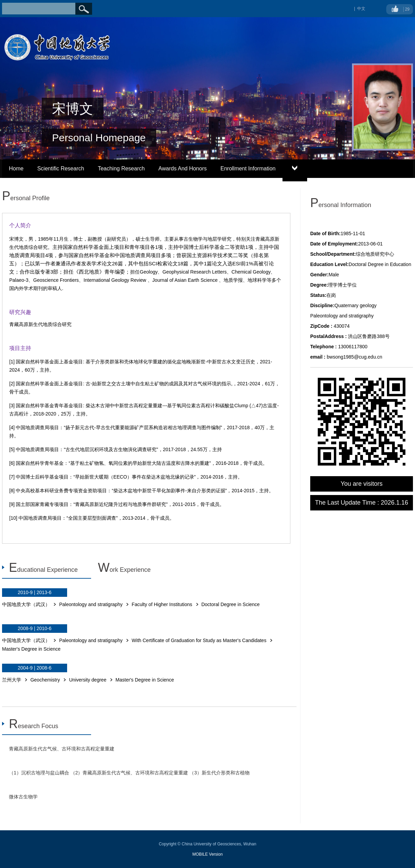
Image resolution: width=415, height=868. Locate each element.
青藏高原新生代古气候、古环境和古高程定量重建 (62, 749)
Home (16, 168)
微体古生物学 (23, 797)
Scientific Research (61, 168)
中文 (361, 9)
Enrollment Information (248, 168)
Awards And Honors (183, 168)
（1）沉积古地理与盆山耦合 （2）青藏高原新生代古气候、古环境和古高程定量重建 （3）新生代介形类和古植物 (129, 773)
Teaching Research (121, 168)
